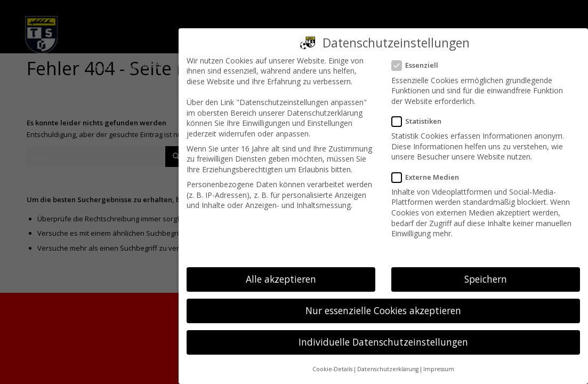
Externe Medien (430, 177)
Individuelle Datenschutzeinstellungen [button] (383, 342)
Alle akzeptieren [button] (281, 279)
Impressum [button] (439, 369)
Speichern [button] (486, 279)
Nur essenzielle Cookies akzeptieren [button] (383, 310)
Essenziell (419, 65)
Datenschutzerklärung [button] (388, 369)
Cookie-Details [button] (332, 369)
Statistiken (421, 121)
